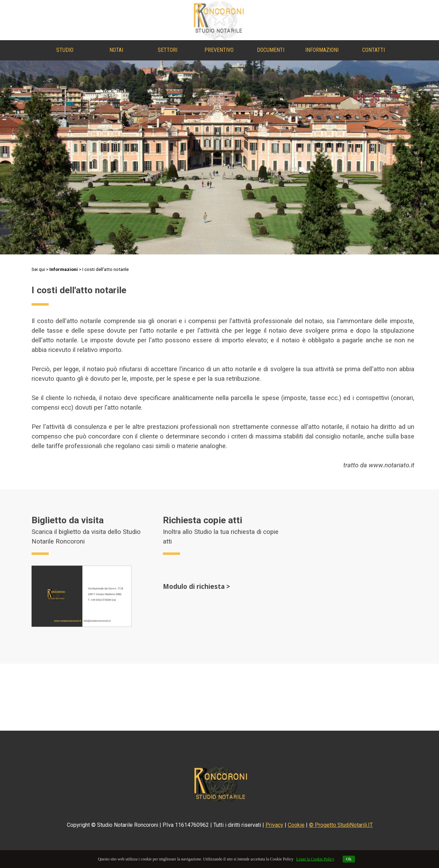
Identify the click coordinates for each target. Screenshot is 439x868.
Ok (349, 859)
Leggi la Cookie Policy (315, 859)
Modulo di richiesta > (197, 586)
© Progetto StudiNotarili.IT (341, 825)
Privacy (274, 825)
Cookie (296, 825)
